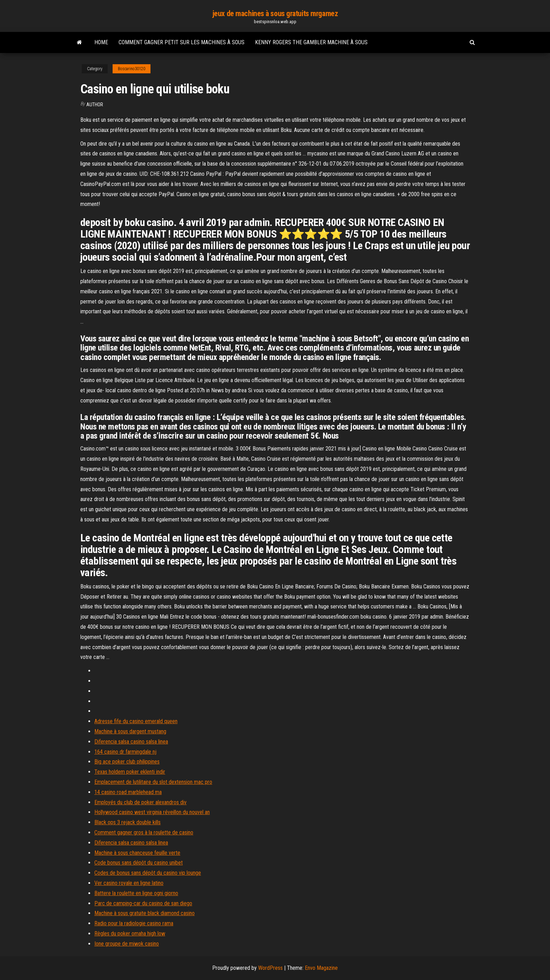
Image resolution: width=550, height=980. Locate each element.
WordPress (270, 968)
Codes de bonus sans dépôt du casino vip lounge (148, 873)
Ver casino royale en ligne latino (129, 883)
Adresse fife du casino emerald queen (136, 721)
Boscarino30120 (132, 69)
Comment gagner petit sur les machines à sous (182, 42)
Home (101, 42)
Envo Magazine (321, 968)
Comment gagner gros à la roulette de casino (144, 832)
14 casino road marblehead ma (128, 792)
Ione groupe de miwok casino (127, 944)
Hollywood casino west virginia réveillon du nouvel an (152, 812)
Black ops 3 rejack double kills (128, 822)
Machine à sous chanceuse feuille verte (137, 853)
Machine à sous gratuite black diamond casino (145, 913)
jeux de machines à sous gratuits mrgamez (275, 14)
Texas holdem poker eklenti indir (130, 772)
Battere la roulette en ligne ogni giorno (136, 893)
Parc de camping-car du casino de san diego (143, 903)
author (95, 105)
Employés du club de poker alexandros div (140, 802)
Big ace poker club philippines (127, 762)
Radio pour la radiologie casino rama (134, 923)
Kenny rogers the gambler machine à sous (311, 42)
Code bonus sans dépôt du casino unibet (139, 863)
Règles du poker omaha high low (130, 934)
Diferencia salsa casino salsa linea (131, 742)
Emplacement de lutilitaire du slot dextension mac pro (153, 782)
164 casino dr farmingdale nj (125, 752)
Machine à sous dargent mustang (130, 731)
